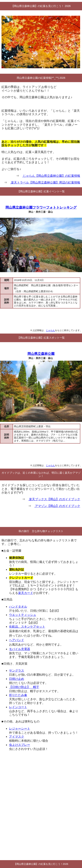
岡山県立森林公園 (41, 354)
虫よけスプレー (20, 745)
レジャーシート (20, 729)
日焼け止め (17, 679)
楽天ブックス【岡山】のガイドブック (54, 499)
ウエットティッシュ (23, 615)
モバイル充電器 (20, 649)
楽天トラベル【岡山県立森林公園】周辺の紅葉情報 (45, 182)
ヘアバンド (17, 640)
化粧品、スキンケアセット (27, 627)
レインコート (18, 707)
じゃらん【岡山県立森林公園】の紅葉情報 (51, 176)
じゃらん (50, 330)
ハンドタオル (18, 607)
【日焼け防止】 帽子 (24, 687)
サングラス (17, 671)
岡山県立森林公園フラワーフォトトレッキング (41, 207)
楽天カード (26, 593)
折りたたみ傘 (18, 695)
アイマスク (17, 737)
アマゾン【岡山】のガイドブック (57, 506)
